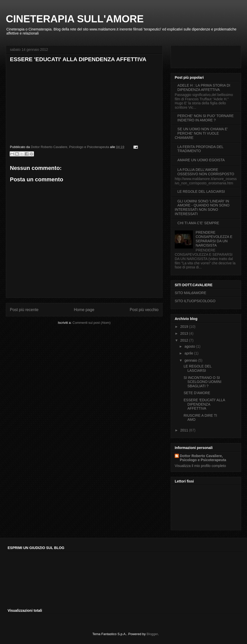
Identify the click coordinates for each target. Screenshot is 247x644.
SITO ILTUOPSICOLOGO (195, 301)
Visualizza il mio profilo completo (200, 466)
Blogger (152, 634)
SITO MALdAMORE (190, 293)
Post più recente (24, 310)
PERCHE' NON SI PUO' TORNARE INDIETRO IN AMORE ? (206, 118)
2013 (185, 333)
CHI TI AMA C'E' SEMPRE (198, 223)
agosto (190, 346)
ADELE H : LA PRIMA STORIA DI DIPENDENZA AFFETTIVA (204, 87)
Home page (84, 310)
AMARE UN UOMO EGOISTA (201, 160)
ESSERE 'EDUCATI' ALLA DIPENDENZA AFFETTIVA (204, 404)
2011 (185, 430)
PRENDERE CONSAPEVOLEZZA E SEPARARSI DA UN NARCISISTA (214, 239)
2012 (185, 340)
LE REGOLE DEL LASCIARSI (201, 191)
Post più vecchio (144, 310)
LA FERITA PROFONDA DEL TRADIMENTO (200, 149)
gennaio (191, 360)
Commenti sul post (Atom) (92, 323)
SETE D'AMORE (197, 393)
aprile (189, 353)
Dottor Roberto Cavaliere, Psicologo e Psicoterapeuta (203, 458)
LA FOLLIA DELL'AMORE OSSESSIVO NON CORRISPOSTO (206, 172)
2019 (185, 327)
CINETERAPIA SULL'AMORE (75, 19)
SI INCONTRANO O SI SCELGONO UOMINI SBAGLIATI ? (202, 382)
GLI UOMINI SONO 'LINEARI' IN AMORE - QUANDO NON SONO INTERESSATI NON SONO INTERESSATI (202, 207)
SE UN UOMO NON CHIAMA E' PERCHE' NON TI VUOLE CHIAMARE (201, 133)
